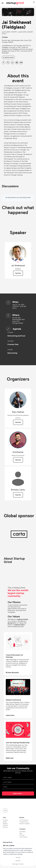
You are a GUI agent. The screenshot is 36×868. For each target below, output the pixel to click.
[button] (34, 2)
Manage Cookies (18, 864)
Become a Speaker (25, 824)
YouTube (22, 835)
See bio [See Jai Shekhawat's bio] (18, 273)
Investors (5, 820)
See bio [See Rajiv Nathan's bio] (18, 422)
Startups (5, 824)
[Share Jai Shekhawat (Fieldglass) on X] (8, 63)
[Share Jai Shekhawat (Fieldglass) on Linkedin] (12, 63)
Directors (5, 827)
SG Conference (24, 820)
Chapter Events (24, 822)
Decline (18, 861)
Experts (5, 822)
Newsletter (22, 832)
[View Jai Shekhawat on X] (18, 262)
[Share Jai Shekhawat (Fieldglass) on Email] (17, 63)
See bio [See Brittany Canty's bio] (18, 495)
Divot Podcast (23, 837)
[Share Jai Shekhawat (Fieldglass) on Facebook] (4, 63)
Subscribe (17, 793)
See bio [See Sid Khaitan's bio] (18, 460)
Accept (18, 857)
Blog (21, 833)
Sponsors (5, 825)
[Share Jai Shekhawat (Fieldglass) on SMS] (21, 63)
